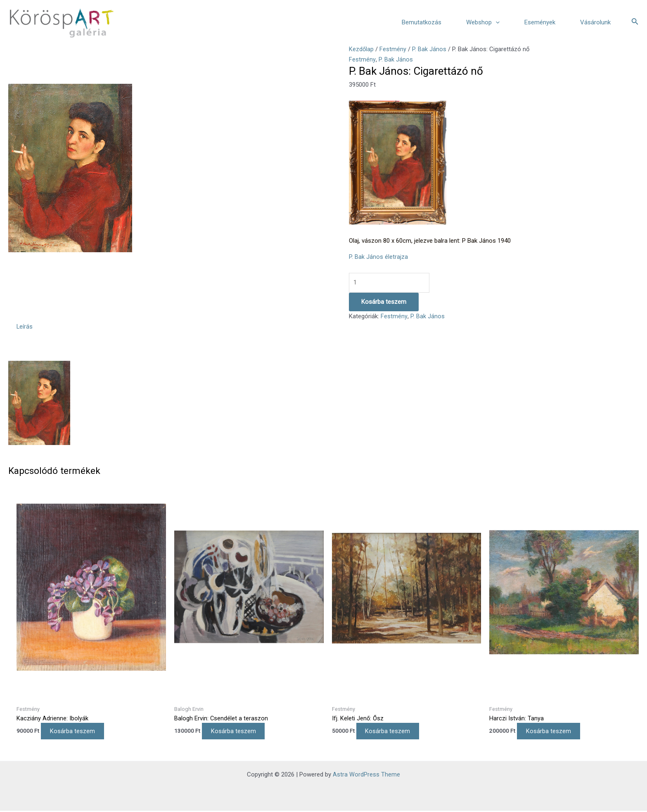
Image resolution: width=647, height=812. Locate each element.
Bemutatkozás (422, 22)
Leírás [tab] (25, 327)
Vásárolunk (595, 22)
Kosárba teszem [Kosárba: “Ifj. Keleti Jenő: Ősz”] (391, 732)
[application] (496, 22)
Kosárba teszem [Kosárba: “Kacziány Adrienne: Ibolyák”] (76, 732)
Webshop (483, 22)
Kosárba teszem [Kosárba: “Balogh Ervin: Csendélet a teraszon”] (237, 732)
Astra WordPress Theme (366, 776)
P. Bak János (430, 49)
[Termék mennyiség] (390, 283)
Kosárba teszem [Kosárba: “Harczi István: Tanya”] (552, 732)
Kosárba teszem (384, 302)
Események (540, 22)
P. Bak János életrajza (378, 257)
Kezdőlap (361, 49)
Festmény (393, 49)
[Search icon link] (635, 22)
